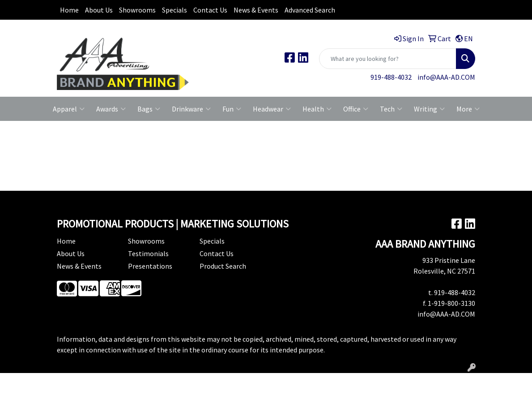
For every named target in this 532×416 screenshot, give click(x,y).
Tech (391, 109)
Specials (174, 10)
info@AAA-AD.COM (446, 77)
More (468, 109)
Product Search (223, 266)
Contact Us (210, 10)
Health (317, 109)
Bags (149, 109)
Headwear (272, 109)
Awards (111, 109)
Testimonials (148, 253)
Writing (429, 109)
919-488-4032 (391, 77)
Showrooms (137, 10)
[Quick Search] (388, 59)
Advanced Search (310, 10)
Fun (232, 109)
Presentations (150, 266)
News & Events (256, 10)
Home (69, 10)
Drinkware (191, 109)
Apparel (69, 109)
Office (356, 109)
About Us (99, 10)
